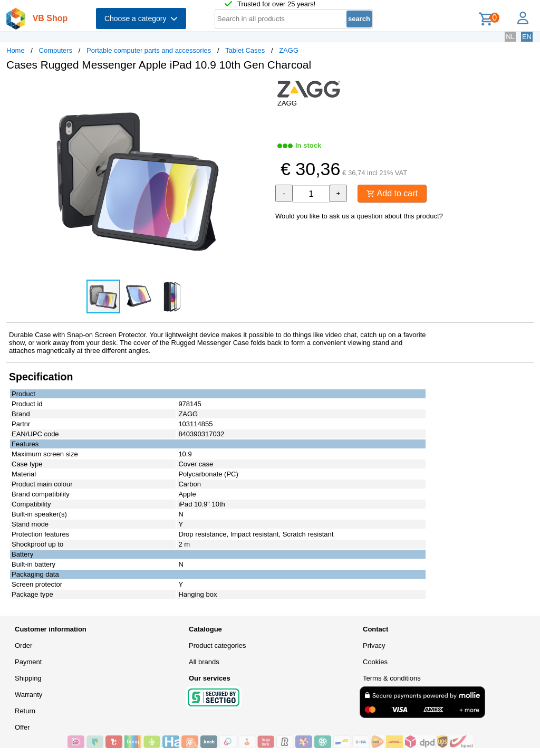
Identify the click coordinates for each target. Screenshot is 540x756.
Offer (22, 727)
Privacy (374, 645)
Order (23, 645)
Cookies (375, 662)
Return (25, 711)
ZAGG (289, 50)
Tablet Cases (245, 50)
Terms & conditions (392, 678)
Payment (28, 662)
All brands (204, 662)
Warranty (28, 695)
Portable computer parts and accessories (149, 50)
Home (16, 50)
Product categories (217, 645)
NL (510, 37)
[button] (261, 90)
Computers (56, 50)
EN (527, 37)
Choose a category (141, 18)
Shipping (28, 678)
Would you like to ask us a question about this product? (359, 216)
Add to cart (392, 193)
